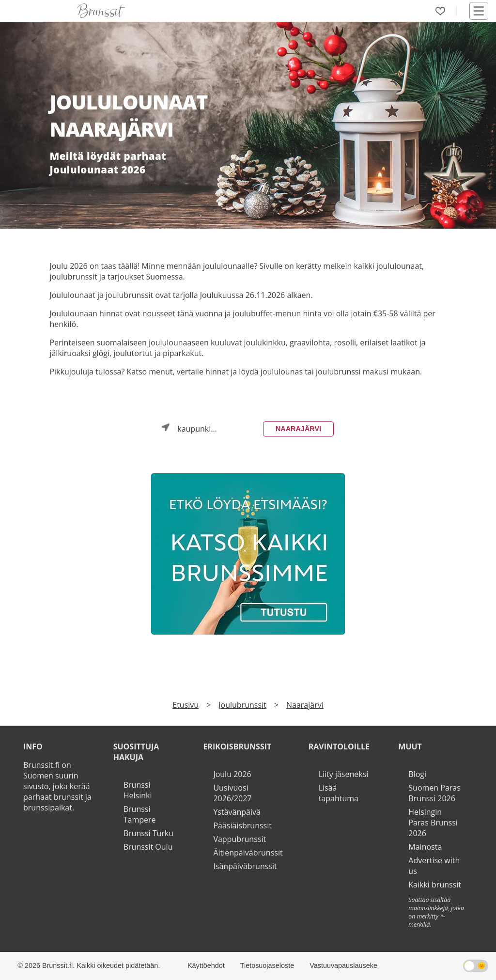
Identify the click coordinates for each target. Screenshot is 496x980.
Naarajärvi (298, 429)
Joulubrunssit (242, 705)
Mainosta (425, 847)
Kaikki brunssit (435, 885)
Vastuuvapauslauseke (343, 965)
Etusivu (186, 705)
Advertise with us (434, 866)
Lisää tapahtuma (339, 793)
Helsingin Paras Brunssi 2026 (433, 823)
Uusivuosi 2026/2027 (232, 793)
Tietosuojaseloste (267, 965)
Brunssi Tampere (140, 814)
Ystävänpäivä (237, 812)
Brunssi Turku (148, 833)
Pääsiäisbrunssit (242, 825)
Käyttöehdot (206, 965)
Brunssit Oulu (148, 847)
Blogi (417, 774)
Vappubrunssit (240, 839)
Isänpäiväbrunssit (245, 866)
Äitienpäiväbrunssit (248, 853)
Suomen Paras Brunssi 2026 (434, 793)
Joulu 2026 (232, 774)
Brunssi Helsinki (138, 790)
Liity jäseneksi (344, 774)
